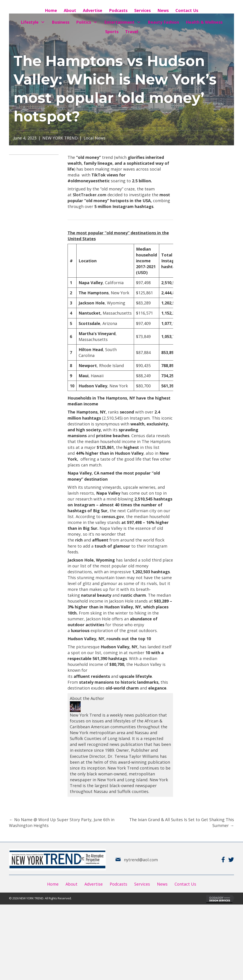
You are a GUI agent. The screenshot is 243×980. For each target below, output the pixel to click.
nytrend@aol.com (141, 860)
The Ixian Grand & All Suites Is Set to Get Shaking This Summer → (182, 822)
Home (53, 884)
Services (142, 884)
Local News (94, 138)
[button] (43, 22)
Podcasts (118, 884)
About (72, 884)
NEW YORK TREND (60, 138)
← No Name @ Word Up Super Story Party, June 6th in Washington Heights (62, 822)
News (162, 884)
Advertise (94, 884)
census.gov (113, 516)
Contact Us (185, 884)
